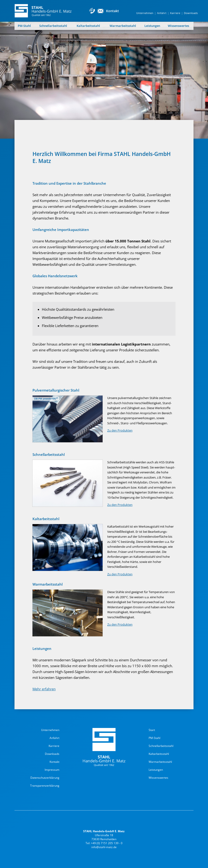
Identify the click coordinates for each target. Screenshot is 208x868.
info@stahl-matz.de (104, 847)
